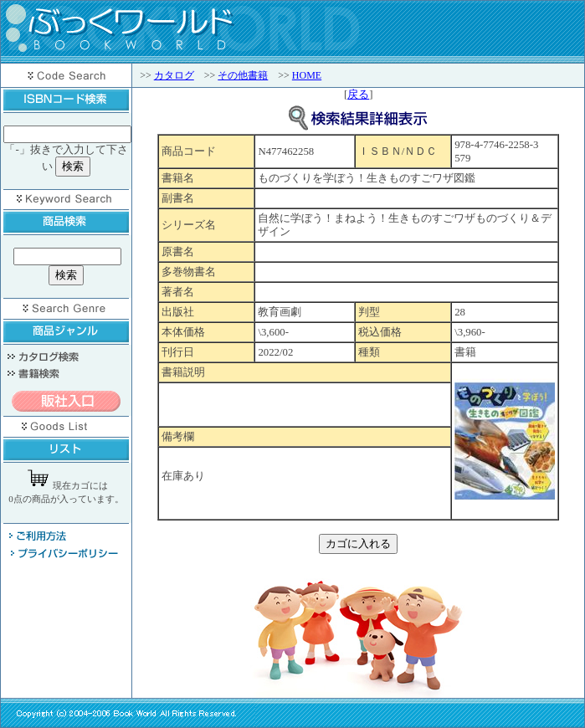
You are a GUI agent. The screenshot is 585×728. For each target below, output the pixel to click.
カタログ (174, 75)
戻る (358, 95)
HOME (307, 75)
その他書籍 (243, 75)
